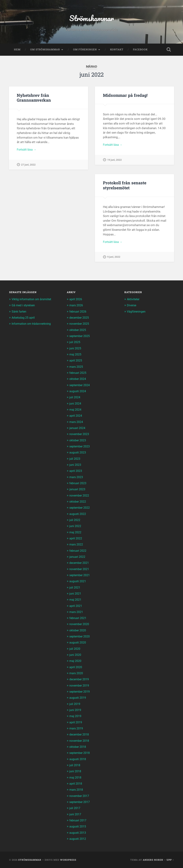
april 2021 (76, 606)
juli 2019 (75, 704)
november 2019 (80, 686)
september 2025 (81, 337)
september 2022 (81, 508)
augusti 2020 (78, 643)
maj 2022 (76, 533)
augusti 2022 (78, 515)
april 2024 (76, 417)
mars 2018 (77, 790)
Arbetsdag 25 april (24, 319)
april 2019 (76, 722)
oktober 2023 (79, 441)
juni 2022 (76, 527)
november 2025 (80, 325)
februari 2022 (79, 551)
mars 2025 (77, 368)
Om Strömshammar (45, 51)
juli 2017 (75, 808)
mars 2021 (77, 612)
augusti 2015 (78, 826)
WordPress (68, 860)
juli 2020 (75, 649)
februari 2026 (79, 313)
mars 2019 (77, 729)
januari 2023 (78, 490)
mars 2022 (77, 545)
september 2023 (81, 447)
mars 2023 (77, 478)
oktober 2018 (79, 747)
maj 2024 (76, 411)
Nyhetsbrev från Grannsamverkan (33, 99)
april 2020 (76, 667)
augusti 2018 (78, 759)
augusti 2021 (78, 582)
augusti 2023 (78, 453)
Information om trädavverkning (33, 325)
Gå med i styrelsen (24, 307)
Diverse (132, 307)
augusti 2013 (78, 832)
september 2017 (81, 802)
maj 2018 (76, 777)
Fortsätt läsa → (27, 151)
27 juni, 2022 (28, 167)
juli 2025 (75, 343)
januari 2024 (78, 429)
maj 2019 (76, 716)
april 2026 (76, 301)
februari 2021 (79, 618)
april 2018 (76, 784)
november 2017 (80, 796)
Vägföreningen (137, 313)
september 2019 (81, 692)
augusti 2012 (78, 839)
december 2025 (80, 319)
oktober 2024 (79, 380)
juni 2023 (76, 466)
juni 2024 (76, 405)
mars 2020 (77, 674)
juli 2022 (75, 521)
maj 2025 (76, 356)
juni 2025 (76, 350)
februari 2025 (79, 374)
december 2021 (80, 563)
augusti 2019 (78, 698)
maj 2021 (76, 600)
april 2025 (76, 362)
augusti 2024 (78, 392)
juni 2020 (76, 655)
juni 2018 (76, 771)
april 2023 (76, 472)
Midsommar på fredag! (125, 97)
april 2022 (76, 539)
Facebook (140, 51)
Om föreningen (85, 51)
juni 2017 (76, 814)
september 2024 (81, 386)
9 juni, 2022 (114, 259)
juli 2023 (75, 460)
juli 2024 (75, 398)
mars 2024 (77, 423)
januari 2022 (78, 557)
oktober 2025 (79, 331)
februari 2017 (79, 820)
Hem (17, 51)
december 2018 (80, 735)
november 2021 (80, 570)
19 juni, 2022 (114, 162)
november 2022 (80, 496)
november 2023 (80, 435)
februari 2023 (79, 484)
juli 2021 (75, 588)
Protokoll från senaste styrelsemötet (124, 187)
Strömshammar (92, 19)
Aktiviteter (134, 301)
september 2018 (81, 753)
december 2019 (80, 680)
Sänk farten (19, 313)
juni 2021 (76, 594)
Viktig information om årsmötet (33, 301)
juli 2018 (75, 765)
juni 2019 (76, 710)
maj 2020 (76, 661)
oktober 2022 (79, 502)
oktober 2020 (79, 631)
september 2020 (81, 637)
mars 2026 (77, 307)
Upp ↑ (170, 860)
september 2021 (81, 576)
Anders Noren (153, 860)
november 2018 (80, 741)
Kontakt (117, 51)
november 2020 (80, 625)
